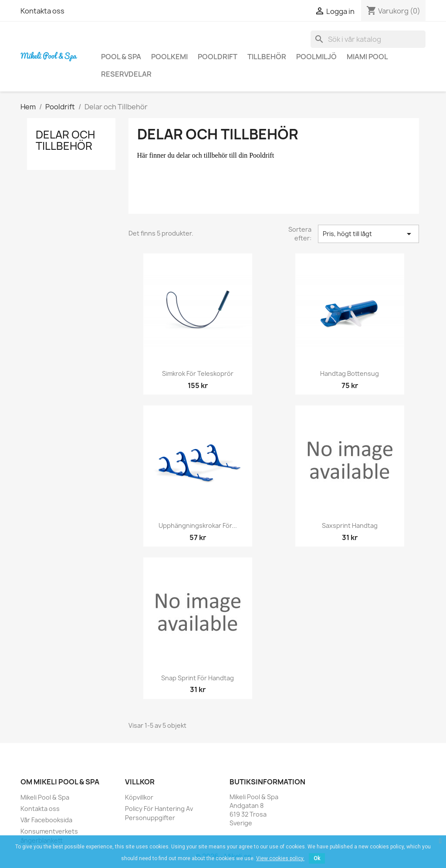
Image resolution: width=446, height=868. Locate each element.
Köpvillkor (139, 797)
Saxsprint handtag (350, 525)
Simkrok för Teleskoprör (198, 373)
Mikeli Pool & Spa (45, 797)
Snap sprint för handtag (198, 678)
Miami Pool (367, 57)
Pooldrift (218, 57)
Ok (317, 858)
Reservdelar (126, 74)
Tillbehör (267, 57)
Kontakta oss (42, 11)
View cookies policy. (280, 858)
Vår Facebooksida (46, 820)
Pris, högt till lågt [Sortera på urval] (368, 234)
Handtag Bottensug (350, 373)
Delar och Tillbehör (65, 140)
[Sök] (368, 39)
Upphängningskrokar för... (198, 525)
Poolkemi (169, 57)
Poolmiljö (316, 57)
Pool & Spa (121, 57)
